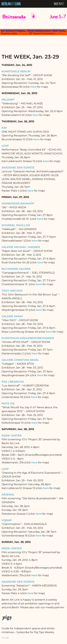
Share (5, 638)
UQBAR (7, 520)
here (37, 139)
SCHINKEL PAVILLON (16, 225)
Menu (59, 4)
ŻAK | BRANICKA (13, 382)
